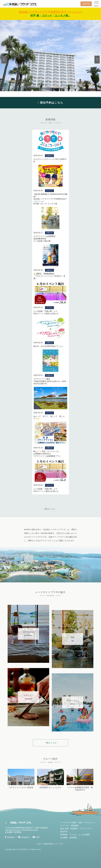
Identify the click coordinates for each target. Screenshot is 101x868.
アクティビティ (86, 829)
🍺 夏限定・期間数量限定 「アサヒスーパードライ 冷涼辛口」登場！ (49, 276)
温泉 (80, 822)
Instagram (25, 837)
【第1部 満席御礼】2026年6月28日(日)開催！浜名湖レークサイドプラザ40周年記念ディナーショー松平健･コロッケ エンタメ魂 (50, 199)
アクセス (73, 835)
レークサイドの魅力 (69, 822)
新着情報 (64, 835)
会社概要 (9, 832)
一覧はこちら (50, 743)
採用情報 (18, 832)
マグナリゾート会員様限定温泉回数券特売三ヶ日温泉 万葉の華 (44, 239)
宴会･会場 (64, 829)
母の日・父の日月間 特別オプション (48, 346)
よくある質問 (84, 835)
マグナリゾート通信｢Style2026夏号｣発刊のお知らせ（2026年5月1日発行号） (50, 381)
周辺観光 (74, 829)
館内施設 (75, 825)
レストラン (65, 825)
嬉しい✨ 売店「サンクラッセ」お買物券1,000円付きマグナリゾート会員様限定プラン (47, 454)
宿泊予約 (86, 4)
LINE (37, 837)
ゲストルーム (90, 822)
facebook (11, 837)
